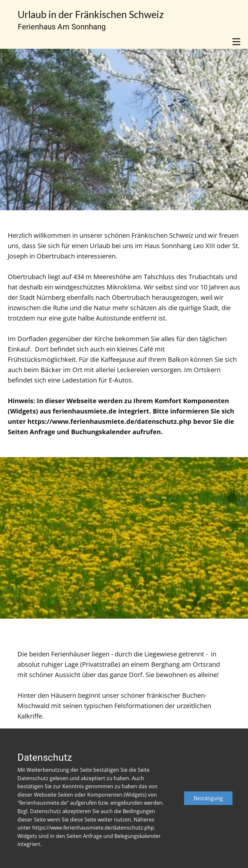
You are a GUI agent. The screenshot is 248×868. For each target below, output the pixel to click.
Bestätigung (208, 798)
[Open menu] (236, 42)
